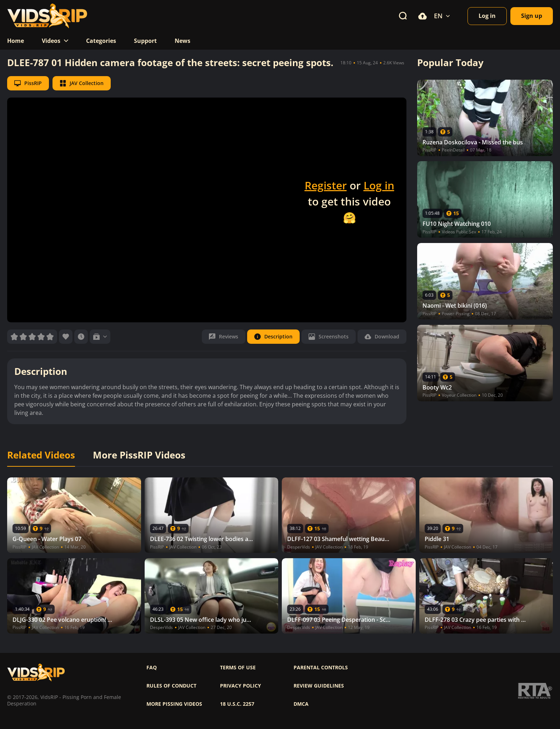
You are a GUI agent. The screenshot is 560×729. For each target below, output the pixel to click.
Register (326, 185)
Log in (379, 185)
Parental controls (321, 668)
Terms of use (238, 668)
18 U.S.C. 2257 (237, 704)
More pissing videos (174, 704)
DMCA (301, 704)
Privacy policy (241, 686)
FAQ (152, 668)
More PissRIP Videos (139, 455)
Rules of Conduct (171, 686)
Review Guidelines (319, 686)
